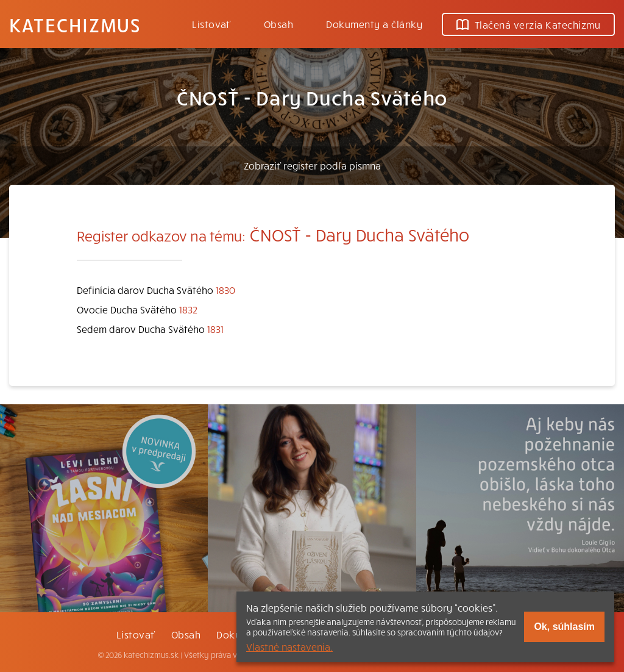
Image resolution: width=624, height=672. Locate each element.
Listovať (211, 24)
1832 (188, 309)
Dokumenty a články (374, 24)
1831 (215, 329)
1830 (225, 290)
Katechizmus (75, 24)
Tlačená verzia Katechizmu (528, 24)
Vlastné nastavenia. (289, 646)
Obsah (278, 24)
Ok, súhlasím (564, 627)
